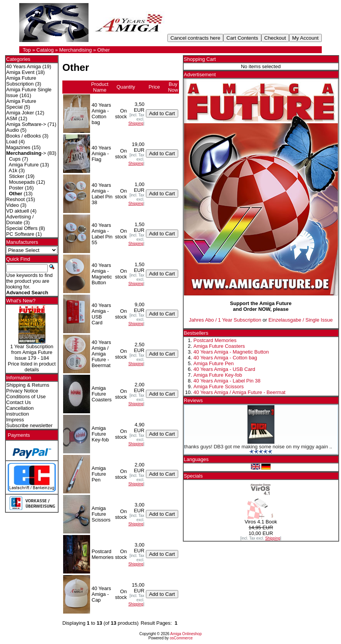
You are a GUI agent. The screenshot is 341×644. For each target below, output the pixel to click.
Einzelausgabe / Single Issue (300, 320)
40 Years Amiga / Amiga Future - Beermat (240, 392)
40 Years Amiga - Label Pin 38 (227, 381)
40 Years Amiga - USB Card (224, 369)
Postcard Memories (215, 340)
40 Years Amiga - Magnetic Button (231, 352)
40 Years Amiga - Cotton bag (226, 358)
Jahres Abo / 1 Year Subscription (225, 320)
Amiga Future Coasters (219, 346)
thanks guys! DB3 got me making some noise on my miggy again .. (258, 447)
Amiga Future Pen (214, 363)
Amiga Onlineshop (186, 634)
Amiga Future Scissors (219, 387)
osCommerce (181, 638)
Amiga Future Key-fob (218, 375)
